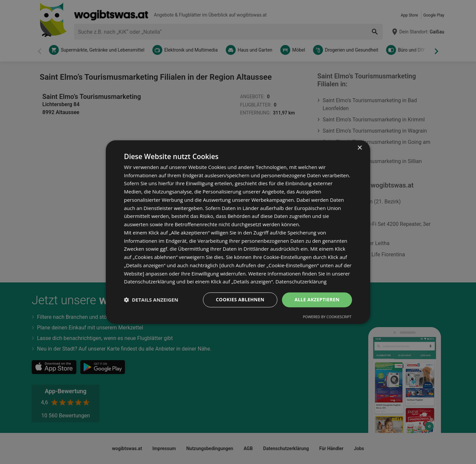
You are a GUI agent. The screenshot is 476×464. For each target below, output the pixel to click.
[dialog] (238, 232)
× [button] (359, 148)
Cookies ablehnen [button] (240, 299)
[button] (151, 300)
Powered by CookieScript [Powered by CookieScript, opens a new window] (327, 317)
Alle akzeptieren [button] (317, 299)
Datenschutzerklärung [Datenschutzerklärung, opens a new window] (301, 282)
